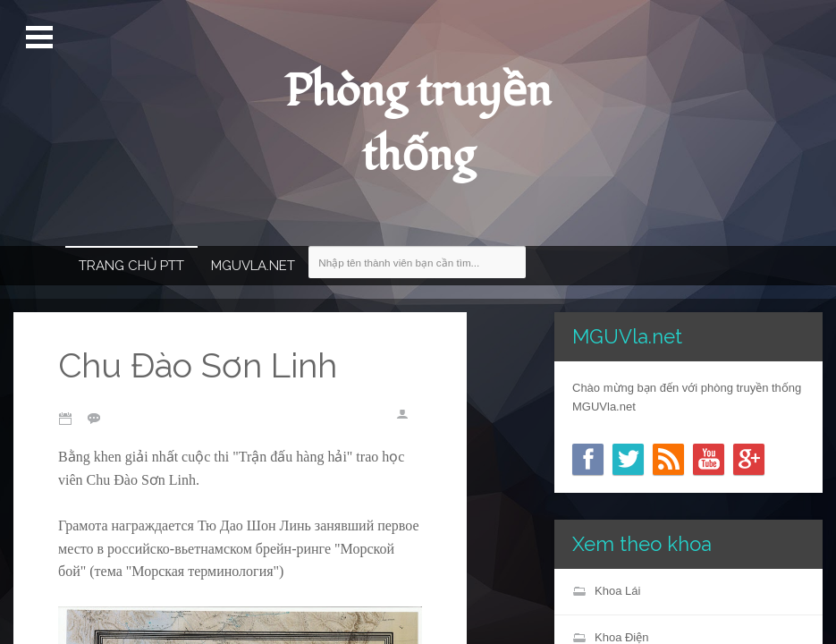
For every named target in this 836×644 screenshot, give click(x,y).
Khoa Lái (617, 591)
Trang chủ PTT (131, 266)
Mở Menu (42, 38)
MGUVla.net (253, 266)
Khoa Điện (621, 637)
